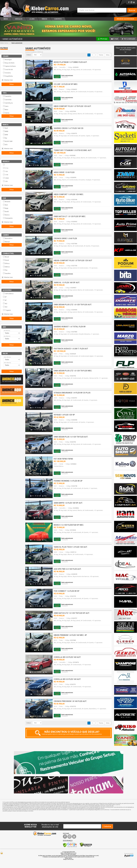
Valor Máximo (7, 363)
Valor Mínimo (7, 357)
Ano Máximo (7, 336)
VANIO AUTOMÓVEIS (11, 39)
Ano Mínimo (7, 331)
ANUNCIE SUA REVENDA (125, 19)
